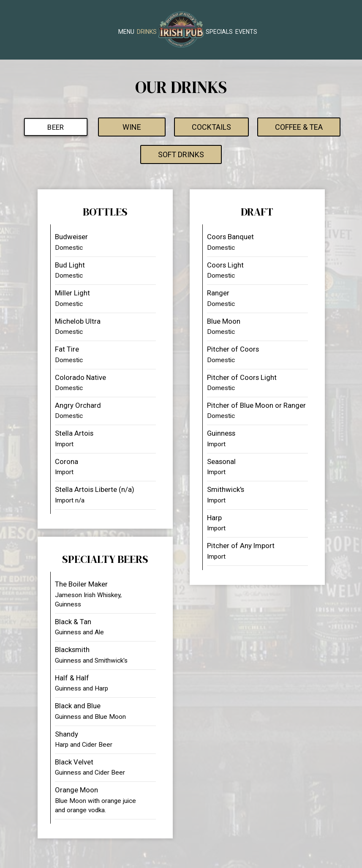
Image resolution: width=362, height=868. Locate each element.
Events (246, 32)
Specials (219, 32)
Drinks (147, 32)
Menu (126, 32)
